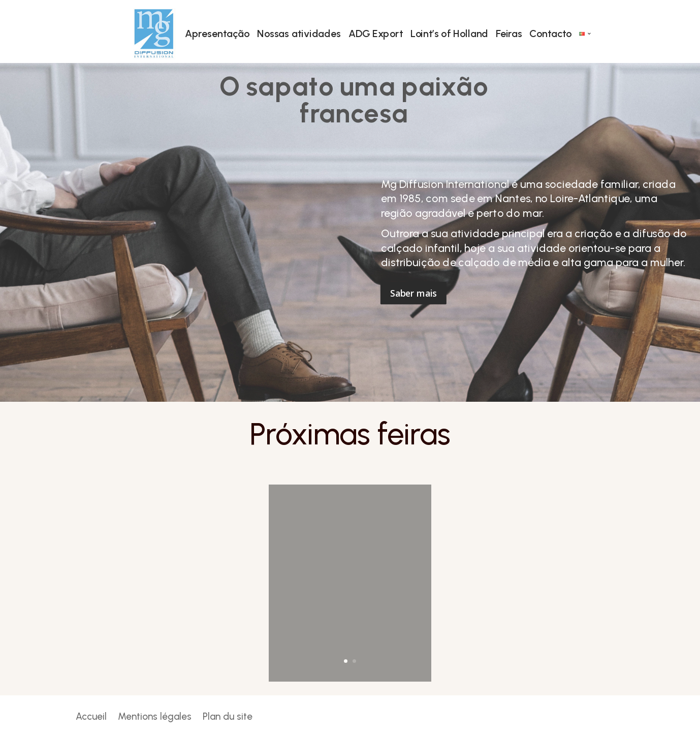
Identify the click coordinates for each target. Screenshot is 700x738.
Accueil (91, 718)
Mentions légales (155, 718)
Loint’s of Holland (449, 34)
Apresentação (217, 34)
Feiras (508, 34)
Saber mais (413, 293)
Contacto (550, 34)
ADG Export (375, 34)
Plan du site (228, 718)
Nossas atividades (299, 34)
